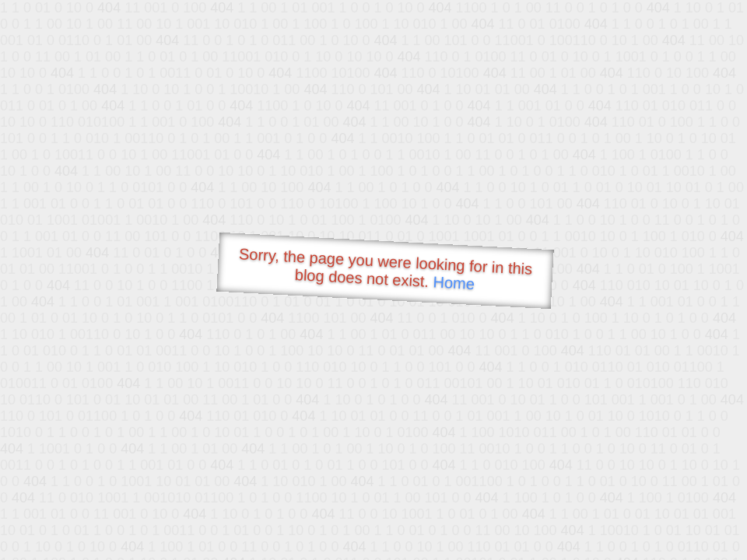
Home (454, 283)
